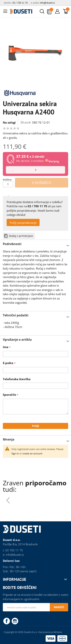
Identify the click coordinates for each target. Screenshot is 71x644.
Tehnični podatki (16, 315)
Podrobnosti (12, 244)
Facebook (7, 621)
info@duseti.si (47, 3)
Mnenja (9, 439)
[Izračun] (35, 170)
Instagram (15, 621)
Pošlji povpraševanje (23, 223)
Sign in (15, 453)
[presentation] (63, 500)
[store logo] (21, 11)
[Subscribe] (59, 607)
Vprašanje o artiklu (17, 340)
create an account (32, 453)
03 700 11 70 (14, 550)
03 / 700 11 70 (20, 3)
